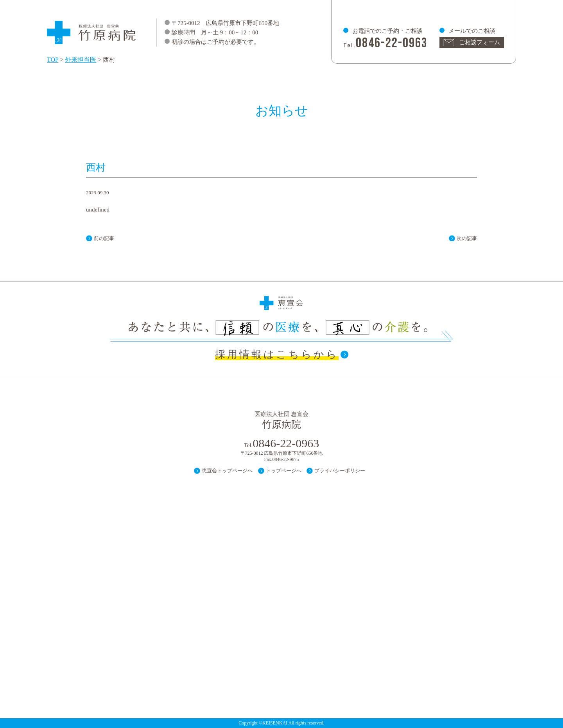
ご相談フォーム (480, 42)
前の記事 (104, 238)
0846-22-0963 (392, 43)
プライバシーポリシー (340, 471)
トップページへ (284, 471)
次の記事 (467, 238)
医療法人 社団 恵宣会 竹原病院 (92, 29)
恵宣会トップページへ (227, 471)
